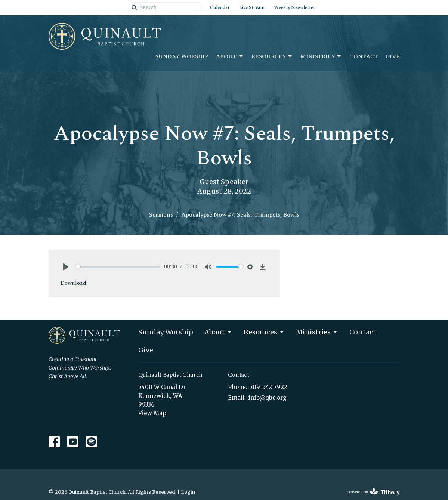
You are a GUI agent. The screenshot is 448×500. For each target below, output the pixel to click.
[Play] (66, 267)
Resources (272, 57)
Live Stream (252, 7)
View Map (152, 413)
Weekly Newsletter (295, 7)
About (230, 57)
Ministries (321, 57)
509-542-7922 (268, 387)
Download (73, 283)
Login (188, 492)
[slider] (118, 267)
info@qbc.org (268, 398)
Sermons (161, 215)
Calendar (220, 7)
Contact (364, 57)
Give (393, 57)
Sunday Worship (182, 57)
